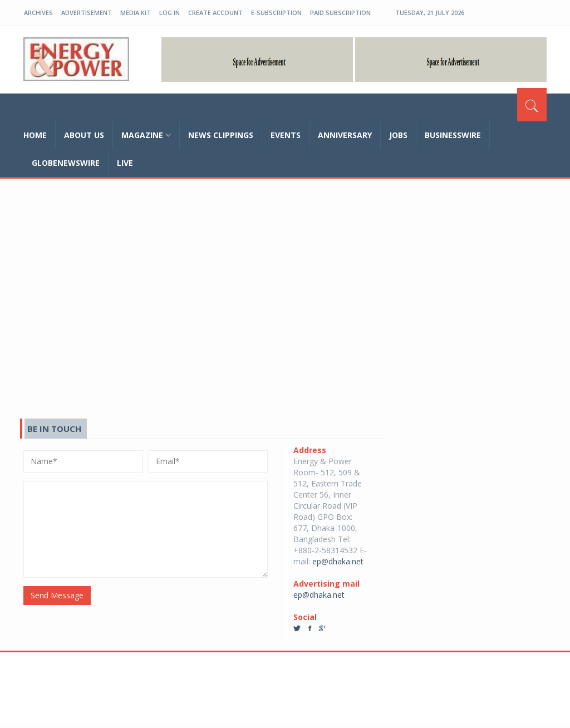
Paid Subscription (340, 13)
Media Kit (136, 13)
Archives (38, 13)
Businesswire (453, 135)
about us (84, 135)
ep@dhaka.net (338, 561)
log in (169, 13)
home (35, 135)
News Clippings (221, 135)
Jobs (398, 135)
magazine (146, 135)
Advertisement (87, 13)
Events (286, 135)
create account (215, 13)
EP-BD (76, 60)
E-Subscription (276, 13)
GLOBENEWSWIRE (66, 163)
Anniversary (345, 135)
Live (125, 163)
